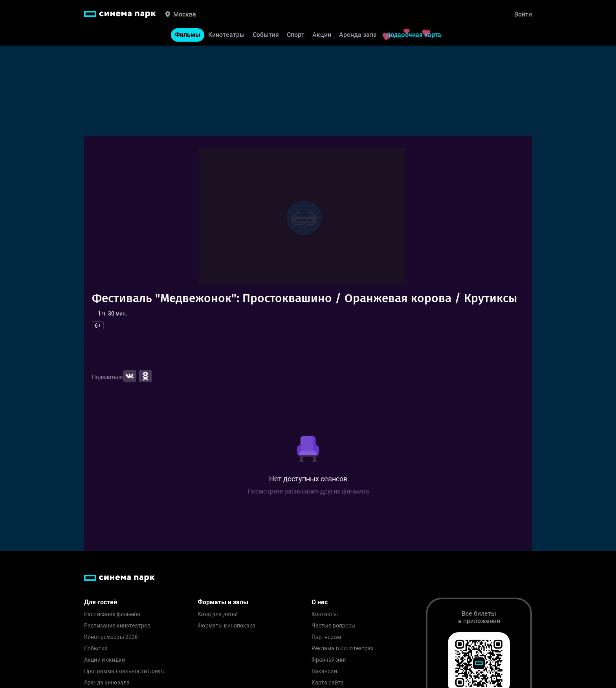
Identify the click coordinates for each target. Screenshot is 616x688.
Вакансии (324, 671)
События (266, 35)
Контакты (325, 614)
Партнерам (326, 637)
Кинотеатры (226, 35)
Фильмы (188, 35)
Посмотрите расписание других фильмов (308, 491)
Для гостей (101, 602)
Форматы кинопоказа (227, 626)
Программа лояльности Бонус (124, 671)
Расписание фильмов (112, 614)
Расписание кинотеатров (117, 626)
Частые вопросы (334, 626)
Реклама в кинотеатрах (343, 649)
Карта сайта (328, 683)
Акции (322, 35)
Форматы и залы (223, 602)
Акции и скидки (104, 660)
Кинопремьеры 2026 (111, 637)
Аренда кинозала (107, 683)
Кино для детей (218, 614)
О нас (320, 602)
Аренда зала (358, 35)
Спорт (296, 35)
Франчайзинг (329, 660)
